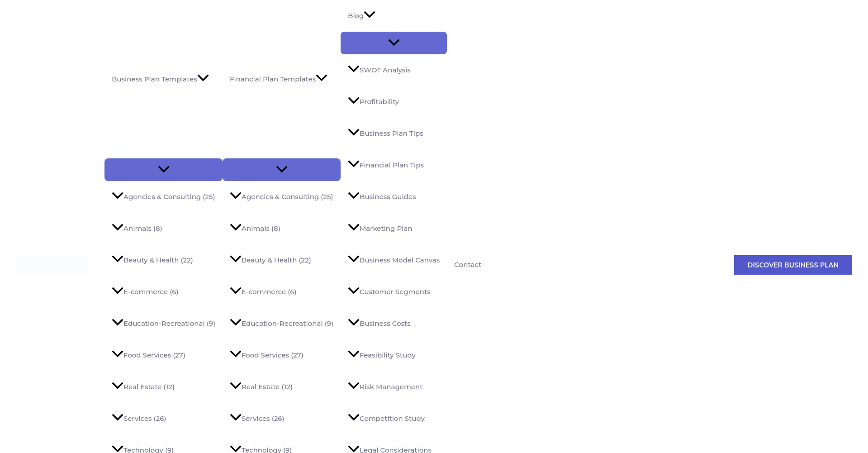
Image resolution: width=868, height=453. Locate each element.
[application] (203, 79)
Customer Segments (389, 292)
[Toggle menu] (164, 170)
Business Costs (379, 323)
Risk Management (385, 387)
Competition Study (386, 418)
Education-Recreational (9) (164, 323)
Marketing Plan (380, 228)
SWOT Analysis (379, 70)
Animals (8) (137, 228)
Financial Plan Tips (386, 165)
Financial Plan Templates (279, 79)
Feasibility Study (382, 355)
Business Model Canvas (394, 260)
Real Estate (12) (143, 387)
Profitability (373, 102)
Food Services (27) (149, 355)
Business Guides (382, 197)
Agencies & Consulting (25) (164, 197)
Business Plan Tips (386, 133)
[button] (793, 265)
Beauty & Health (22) (152, 260)
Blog (362, 16)
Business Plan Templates (160, 79)
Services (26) (139, 418)
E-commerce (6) (145, 292)
